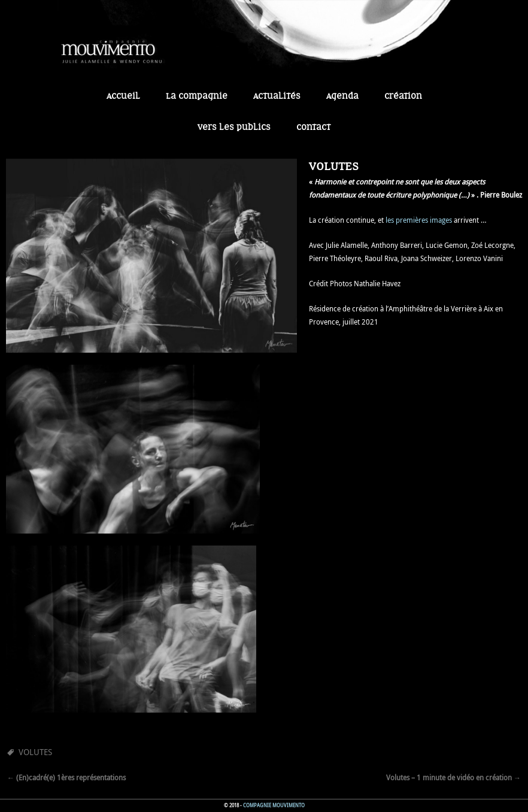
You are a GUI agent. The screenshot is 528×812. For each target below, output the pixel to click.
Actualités (277, 96)
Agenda (342, 96)
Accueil (123, 96)
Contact (313, 128)
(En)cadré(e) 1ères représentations (66, 777)
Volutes (35, 752)
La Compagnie (197, 96)
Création (403, 96)
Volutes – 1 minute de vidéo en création (453, 777)
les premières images (419, 220)
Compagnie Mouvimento (274, 805)
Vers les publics (234, 128)
